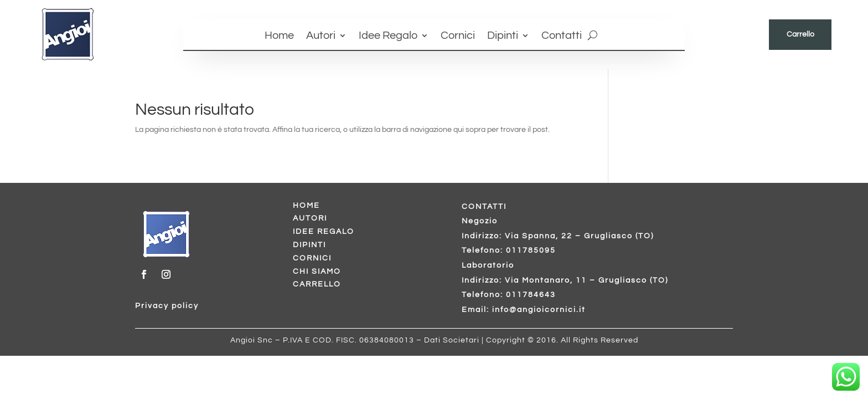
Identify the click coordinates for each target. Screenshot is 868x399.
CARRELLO (317, 284)
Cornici (458, 36)
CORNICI (312, 258)
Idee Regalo (388, 36)
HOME (306, 206)
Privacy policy (167, 306)
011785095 (531, 250)
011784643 (531, 295)
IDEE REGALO (324, 232)
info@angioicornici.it (539, 310)
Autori (321, 36)
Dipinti (503, 36)
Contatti (562, 36)
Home (279, 36)
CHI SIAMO (317, 272)
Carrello (800, 34)
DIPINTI (309, 245)
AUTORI (310, 218)
